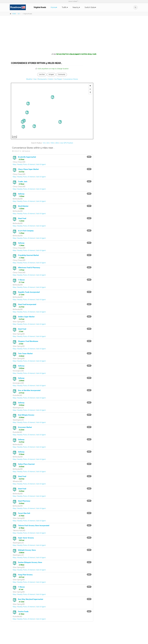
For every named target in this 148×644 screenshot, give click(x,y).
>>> (74, 54)
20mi (57, 143)
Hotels (51, 79)
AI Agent (51, 74)
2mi (48, 143)
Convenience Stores (71, 79)
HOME (14, 14)
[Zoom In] (90, 86)
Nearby (76, 7)
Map (14, 164)
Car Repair (58, 79)
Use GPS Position (67, 143)
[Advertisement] (74, 34)
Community (62, 74)
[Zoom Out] (90, 89)
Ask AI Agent (41, 164)
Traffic (65, 7)
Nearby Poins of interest (26, 164)
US (19, 14)
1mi (44, 143)
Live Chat (42, 74)
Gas (35, 79)
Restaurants (42, 79)
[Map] (52, 111)
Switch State (90, 7)
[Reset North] (90, 93)
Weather (29, 79)
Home (54, 7)
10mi (52, 143)
